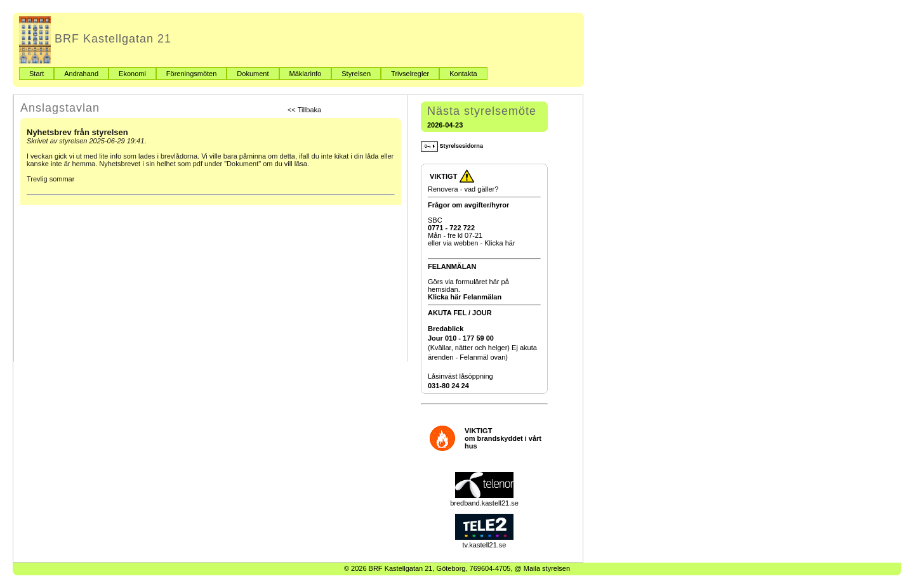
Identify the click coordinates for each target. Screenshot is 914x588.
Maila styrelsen (547, 568)
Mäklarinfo (306, 74)
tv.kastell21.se (484, 541)
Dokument (253, 74)
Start (36, 74)
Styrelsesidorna (452, 146)
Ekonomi (132, 74)
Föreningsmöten (192, 74)
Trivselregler (410, 74)
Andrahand (81, 74)
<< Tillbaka (304, 110)
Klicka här (500, 243)
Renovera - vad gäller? (463, 189)
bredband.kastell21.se (484, 499)
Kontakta (463, 74)
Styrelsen (356, 74)
